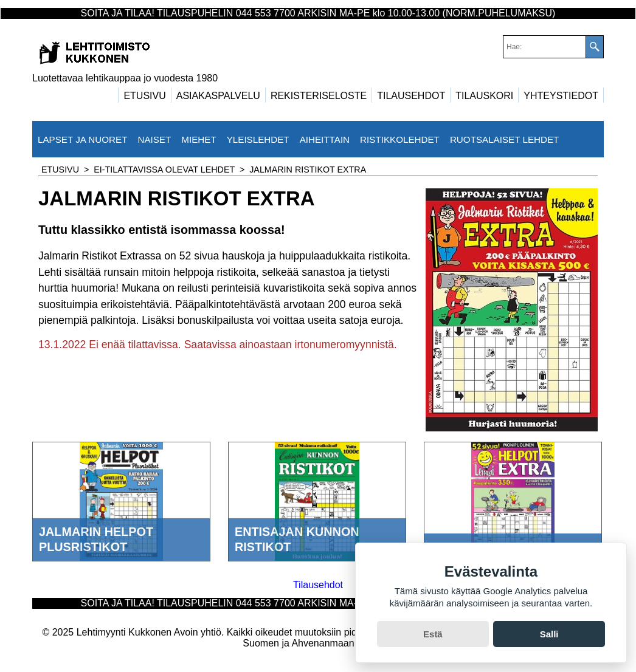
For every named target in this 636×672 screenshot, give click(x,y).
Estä (433, 634)
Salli (549, 634)
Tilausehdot (318, 585)
